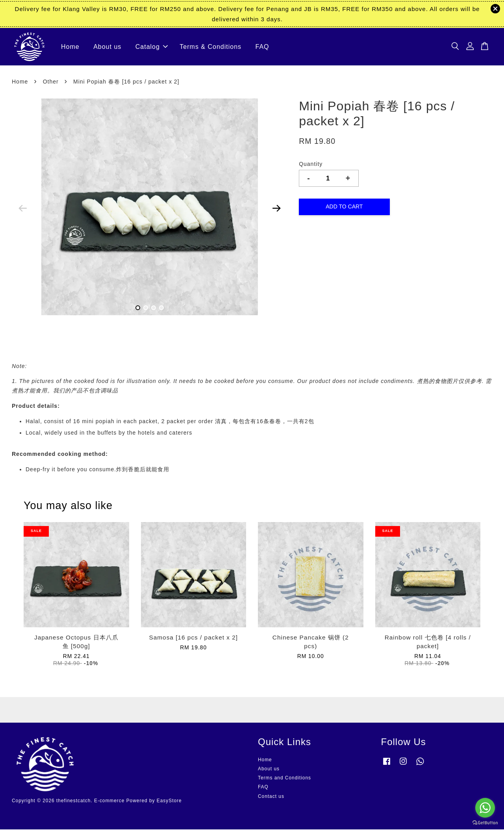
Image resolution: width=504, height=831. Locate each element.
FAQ (262, 47)
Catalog (152, 47)
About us (107, 47)
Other (51, 83)
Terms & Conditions (210, 47)
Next (276, 210)
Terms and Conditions (284, 780)
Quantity (311, 166)
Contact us (271, 798)
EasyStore (169, 803)
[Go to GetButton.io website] (485, 823)
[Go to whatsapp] (485, 808)
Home (70, 47)
